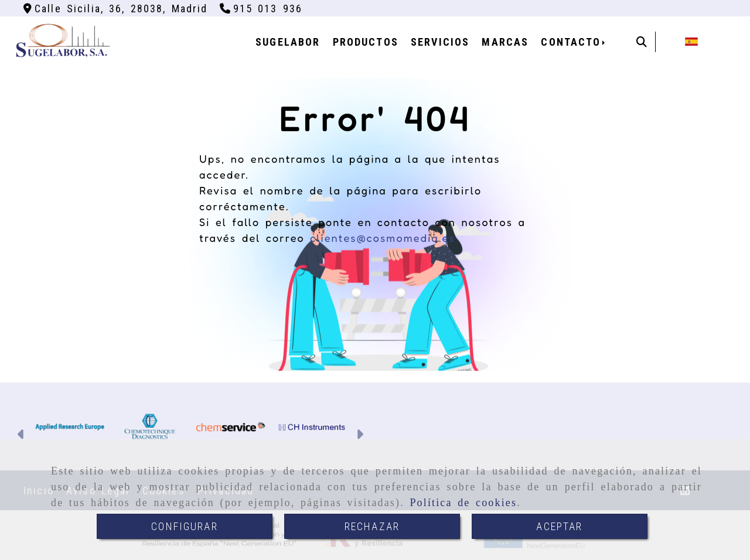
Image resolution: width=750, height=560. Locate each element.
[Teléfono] (261, 8)
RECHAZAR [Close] (372, 526)
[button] (21, 436)
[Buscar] (642, 42)
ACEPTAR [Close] (559, 526)
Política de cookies (463, 503)
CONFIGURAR (185, 526)
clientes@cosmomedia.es (383, 238)
